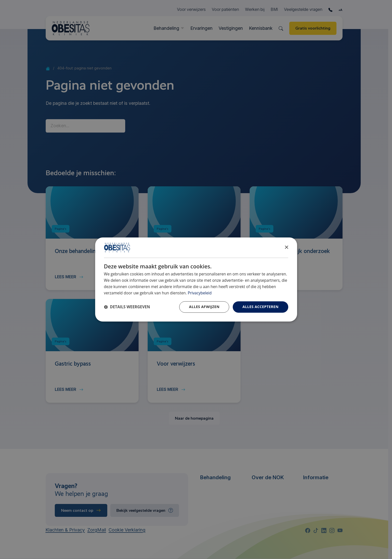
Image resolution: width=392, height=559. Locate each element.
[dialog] (196, 279)
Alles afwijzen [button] (204, 307)
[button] (127, 307)
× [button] (286, 247)
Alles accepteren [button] (260, 307)
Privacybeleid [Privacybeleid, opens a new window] (200, 293)
